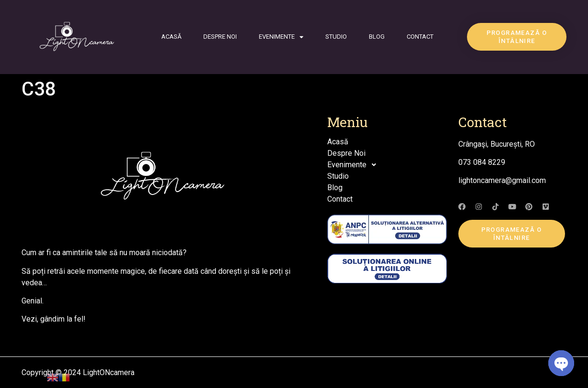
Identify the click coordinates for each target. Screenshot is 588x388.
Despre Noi (220, 37)
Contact (420, 37)
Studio (336, 37)
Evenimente (281, 37)
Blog (377, 37)
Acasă (171, 37)
